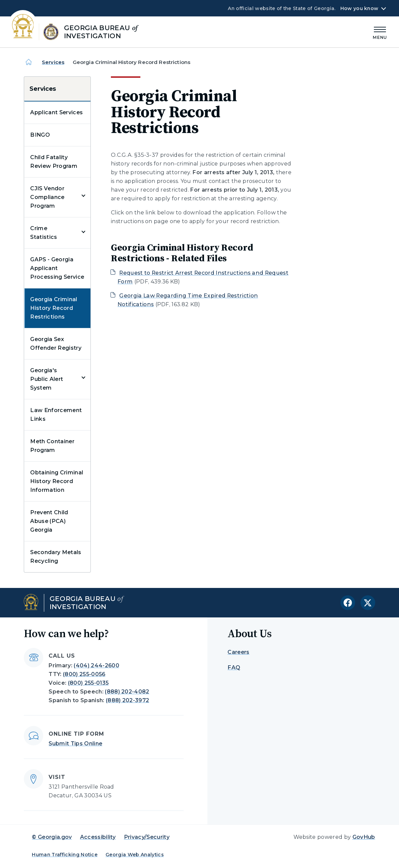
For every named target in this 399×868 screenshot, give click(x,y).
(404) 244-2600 (96, 665)
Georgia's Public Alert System (47, 379)
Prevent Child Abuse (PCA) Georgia (49, 521)
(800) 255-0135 (88, 683)
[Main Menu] (380, 32)
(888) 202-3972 (127, 700)
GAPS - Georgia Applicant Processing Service (57, 268)
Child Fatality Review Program (54, 162)
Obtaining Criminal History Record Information (57, 481)
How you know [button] (359, 8)
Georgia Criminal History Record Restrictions (54, 308)
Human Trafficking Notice (65, 855)
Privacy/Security (147, 837)
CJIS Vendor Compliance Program (47, 197)
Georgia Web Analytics (135, 855)
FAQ (234, 667)
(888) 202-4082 (127, 692)
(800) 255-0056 (84, 674)
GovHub (364, 837)
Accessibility (98, 837)
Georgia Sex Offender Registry (56, 344)
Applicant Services (56, 112)
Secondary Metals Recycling (56, 557)
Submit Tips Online (75, 744)
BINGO (40, 135)
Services (53, 62)
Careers (238, 652)
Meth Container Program (52, 446)
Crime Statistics (44, 233)
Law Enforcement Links (56, 415)
